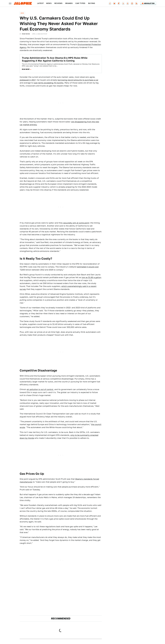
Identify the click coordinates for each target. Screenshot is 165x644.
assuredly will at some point (76, 223)
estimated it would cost (88, 267)
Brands (69, 3)
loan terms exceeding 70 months (49, 83)
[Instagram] (132, 3)
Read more (26, 69)
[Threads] (128, 3)
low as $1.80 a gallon (91, 277)
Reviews (58, 3)
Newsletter (148, 3)
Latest (40, 3)
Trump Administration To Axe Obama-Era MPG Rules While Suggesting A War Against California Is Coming (55, 59)
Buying (92, 3)
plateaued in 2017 (28, 80)
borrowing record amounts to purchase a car (78, 80)
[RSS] (136, 3)
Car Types (80, 3)
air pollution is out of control (40, 389)
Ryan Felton (26, 34)
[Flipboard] (119, 3)
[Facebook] (110, 3)
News (49, 3)
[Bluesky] (114, 3)
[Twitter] (123, 3)
